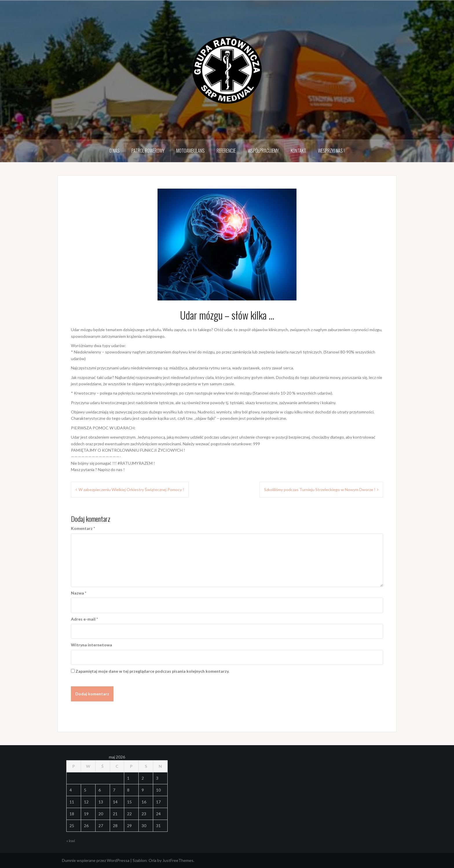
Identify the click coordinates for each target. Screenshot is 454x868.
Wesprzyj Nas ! (331, 151)
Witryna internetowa (91, 645)
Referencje (226, 151)
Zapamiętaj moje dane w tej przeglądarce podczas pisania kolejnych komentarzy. (152, 671)
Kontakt (298, 151)
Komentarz (83, 528)
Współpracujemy (263, 151)
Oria (152, 860)
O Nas (115, 151)
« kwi (71, 841)
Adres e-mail (84, 619)
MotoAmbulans (191, 151)
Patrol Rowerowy (148, 151)
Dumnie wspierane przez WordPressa (96, 860)
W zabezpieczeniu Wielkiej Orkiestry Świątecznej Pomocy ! (131, 489)
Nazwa (79, 593)
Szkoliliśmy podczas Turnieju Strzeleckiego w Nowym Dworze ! (320, 489)
